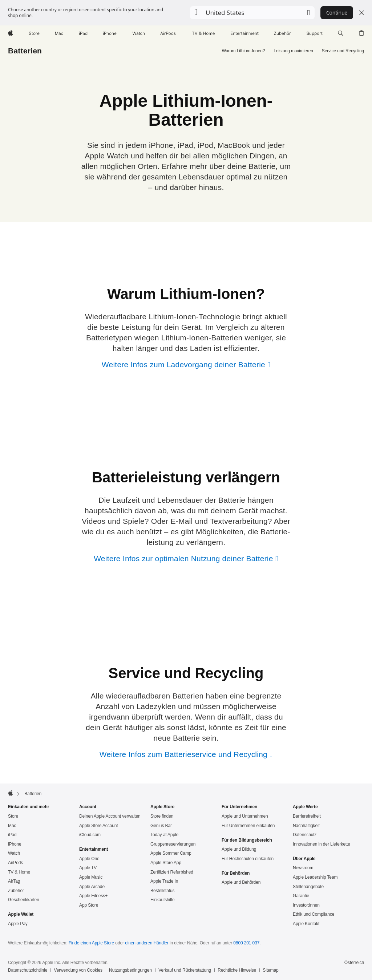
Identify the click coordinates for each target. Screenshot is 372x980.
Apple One (89, 859)
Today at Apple (164, 835)
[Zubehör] (282, 33)
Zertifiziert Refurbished (172, 872)
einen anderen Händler (147, 943)
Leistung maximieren (293, 51)
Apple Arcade (92, 887)
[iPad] (83, 33)
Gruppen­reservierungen (173, 844)
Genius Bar (161, 826)
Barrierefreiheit (307, 816)
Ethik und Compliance (314, 914)
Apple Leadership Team (315, 877)
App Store (89, 905)
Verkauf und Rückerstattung (185, 970)
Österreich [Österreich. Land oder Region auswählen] (354, 963)
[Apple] (11, 33)
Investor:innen (306, 905)
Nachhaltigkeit (306, 826)
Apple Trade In (164, 881)
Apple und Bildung (239, 849)
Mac (12, 826)
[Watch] (139, 33)
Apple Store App (166, 863)
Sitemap (270, 970)
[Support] (315, 33)
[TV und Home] (203, 33)
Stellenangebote (308, 887)
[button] (252, 13)
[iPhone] (110, 33)
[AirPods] (168, 33)
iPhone (15, 844)
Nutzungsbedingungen (130, 970)
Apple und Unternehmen (245, 816)
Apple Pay (18, 924)
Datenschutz (305, 835)
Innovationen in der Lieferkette (322, 844)
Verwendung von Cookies (78, 970)
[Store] (34, 33)
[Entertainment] (245, 33)
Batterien (25, 51)
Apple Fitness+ (93, 896)
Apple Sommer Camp (171, 853)
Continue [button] (337, 13)
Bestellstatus (162, 891)
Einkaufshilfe (162, 900)
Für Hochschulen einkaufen (248, 859)
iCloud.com (90, 835)
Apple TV (88, 868)
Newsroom (303, 868)
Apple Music (91, 877)
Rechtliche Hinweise (237, 970)
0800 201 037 (246, 943)
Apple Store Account (98, 826)
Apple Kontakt (306, 924)
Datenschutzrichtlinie (28, 970)
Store (13, 816)
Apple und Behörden (241, 882)
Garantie (301, 896)
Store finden (162, 816)
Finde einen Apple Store (91, 943)
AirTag (14, 881)
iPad (12, 835)
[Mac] (59, 33)
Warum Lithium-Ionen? (244, 51)
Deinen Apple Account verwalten (110, 816)
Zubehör (16, 891)
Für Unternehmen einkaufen (248, 826)
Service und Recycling (343, 51)
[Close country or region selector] (361, 13)
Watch (14, 853)
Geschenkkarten (24, 900)
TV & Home (19, 872)
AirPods (15, 863)
